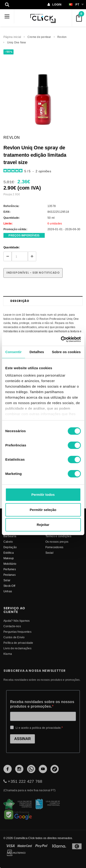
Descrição (20, 301)
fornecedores (54, 547)
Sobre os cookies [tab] (66, 352)
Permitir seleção (43, 510)
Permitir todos (43, 495)
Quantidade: (12, 247)
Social (49, 553)
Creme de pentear (39, 37)
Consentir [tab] (13, 352)
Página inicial (12, 37)
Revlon (62, 37)
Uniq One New (17, 42)
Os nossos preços (57, 542)
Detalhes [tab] (37, 352)
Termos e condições (58, 536)
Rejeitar (43, 525)
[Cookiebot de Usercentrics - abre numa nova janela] (61, 339)
